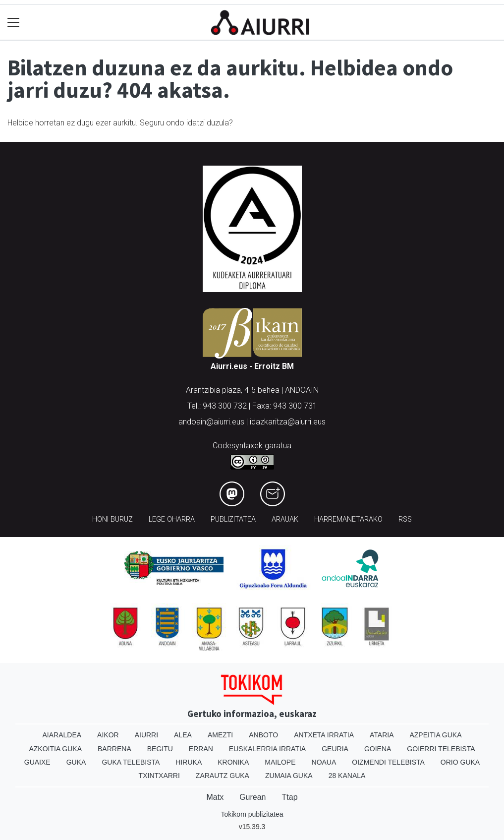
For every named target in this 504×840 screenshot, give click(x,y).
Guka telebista (131, 762)
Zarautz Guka (223, 776)
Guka (76, 762)
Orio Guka (460, 762)
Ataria (382, 735)
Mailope (280, 762)
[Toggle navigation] (14, 23)
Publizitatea (233, 519)
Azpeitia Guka (435, 735)
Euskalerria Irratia (267, 749)
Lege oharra (172, 519)
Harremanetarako (348, 519)
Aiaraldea (62, 735)
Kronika (233, 762)
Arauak (285, 519)
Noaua (324, 762)
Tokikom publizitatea (252, 814)
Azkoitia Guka (55, 749)
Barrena (114, 749)
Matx (215, 797)
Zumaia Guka (289, 776)
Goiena (378, 749)
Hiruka (189, 762)
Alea (183, 735)
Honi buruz (112, 519)
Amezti (220, 735)
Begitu (160, 749)
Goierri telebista (441, 749)
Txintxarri (159, 776)
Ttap (290, 797)
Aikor (108, 735)
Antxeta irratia (324, 735)
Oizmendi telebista (388, 762)
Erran (201, 749)
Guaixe (37, 762)
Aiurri (146, 735)
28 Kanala (347, 776)
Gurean (252, 797)
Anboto (263, 735)
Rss (405, 519)
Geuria (335, 749)
